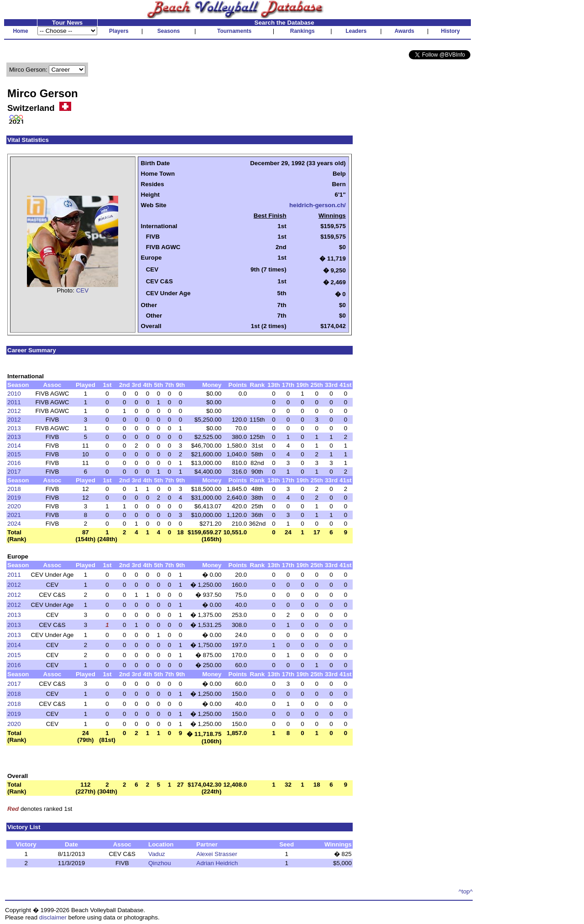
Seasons (169, 31)
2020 (14, 506)
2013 (14, 428)
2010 (14, 394)
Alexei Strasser (217, 854)
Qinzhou (160, 863)
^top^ (466, 891)
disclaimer (53, 917)
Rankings (302, 31)
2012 (14, 411)
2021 (14, 515)
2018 (14, 489)
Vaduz (157, 854)
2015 (14, 454)
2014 (14, 446)
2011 (14, 402)
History (451, 31)
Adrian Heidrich (217, 863)
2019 (14, 498)
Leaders (356, 31)
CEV (82, 290)
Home (20, 31)
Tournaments (234, 31)
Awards (404, 31)
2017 (14, 472)
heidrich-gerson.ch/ (318, 205)
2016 (14, 463)
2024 (14, 524)
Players (119, 31)
